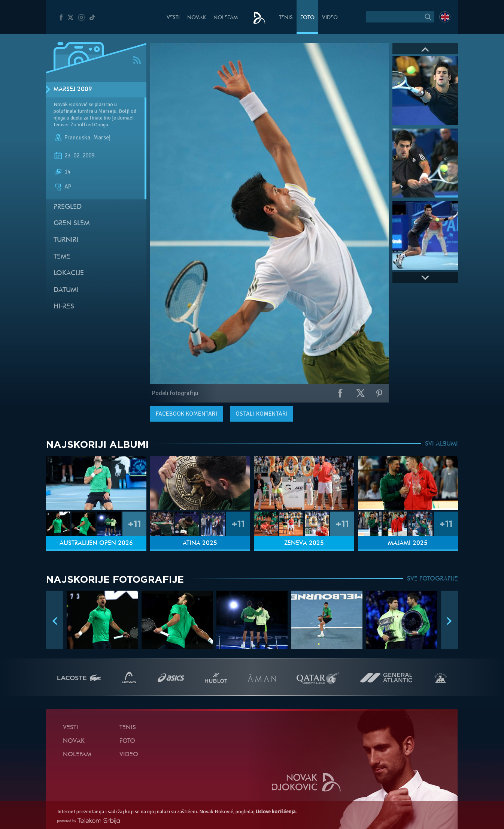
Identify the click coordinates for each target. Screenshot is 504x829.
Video (330, 18)
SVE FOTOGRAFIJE (432, 579)
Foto (307, 18)
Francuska (77, 138)
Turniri (66, 240)
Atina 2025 (200, 543)
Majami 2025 (408, 543)
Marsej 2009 (73, 90)
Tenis (286, 18)
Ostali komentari (262, 414)
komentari (186, 414)
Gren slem (72, 224)
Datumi (66, 290)
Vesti (173, 18)
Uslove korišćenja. (276, 812)
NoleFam (226, 18)
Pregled (68, 207)
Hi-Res (64, 307)
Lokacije (69, 273)
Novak (197, 18)
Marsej (102, 138)
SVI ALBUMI (441, 444)
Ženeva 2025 (304, 543)
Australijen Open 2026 (96, 543)
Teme (62, 257)
